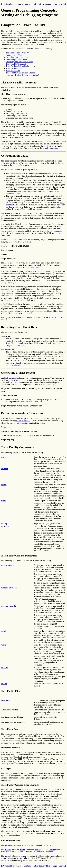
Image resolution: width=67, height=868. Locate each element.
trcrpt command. (35, 267)
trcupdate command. (51, 148)
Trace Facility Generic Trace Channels (21, 73)
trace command (56, 231)
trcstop (61, 317)
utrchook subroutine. (14, 365)
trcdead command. (23, 421)
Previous (6, 4)
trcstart (51, 317)
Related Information (30, 75)
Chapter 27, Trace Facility (16, 345)
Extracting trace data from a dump (19, 62)
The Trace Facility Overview (17, 53)
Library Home (45, 4)
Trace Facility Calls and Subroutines (20, 66)
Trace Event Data (13, 71)
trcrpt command (14, 378)
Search (62, 4)
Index (35, 4)
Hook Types (6, 769)
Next (13, 4)
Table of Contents (24, 4)
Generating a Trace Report (16, 59)
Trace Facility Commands (16, 64)
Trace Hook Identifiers (11, 748)
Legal (55, 4)
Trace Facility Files (14, 68)
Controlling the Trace (14, 55)
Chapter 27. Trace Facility (23, 25)
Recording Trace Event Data (17, 57)
